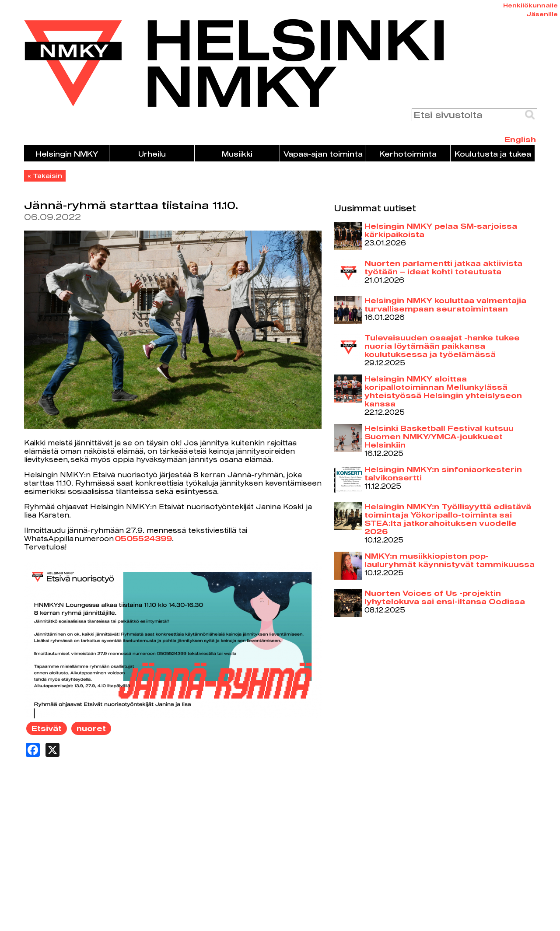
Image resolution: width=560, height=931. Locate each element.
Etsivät (47, 728)
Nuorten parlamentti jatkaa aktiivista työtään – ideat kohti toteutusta (443, 267)
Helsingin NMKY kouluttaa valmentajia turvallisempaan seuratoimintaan (445, 304)
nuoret (91, 728)
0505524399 (143, 538)
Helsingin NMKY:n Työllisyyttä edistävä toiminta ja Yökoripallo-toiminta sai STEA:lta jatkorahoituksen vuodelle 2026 (448, 519)
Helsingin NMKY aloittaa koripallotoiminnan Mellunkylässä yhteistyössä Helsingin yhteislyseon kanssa (443, 391)
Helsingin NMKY (67, 154)
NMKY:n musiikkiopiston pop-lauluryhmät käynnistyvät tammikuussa (450, 560)
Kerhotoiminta (408, 154)
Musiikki (237, 154)
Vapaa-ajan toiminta (323, 154)
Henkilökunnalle (530, 5)
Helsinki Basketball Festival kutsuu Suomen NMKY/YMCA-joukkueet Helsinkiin (439, 436)
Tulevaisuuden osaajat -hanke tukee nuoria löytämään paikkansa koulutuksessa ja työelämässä (442, 346)
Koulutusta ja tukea (493, 154)
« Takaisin (45, 176)
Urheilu (152, 154)
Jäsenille (542, 14)
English (520, 139)
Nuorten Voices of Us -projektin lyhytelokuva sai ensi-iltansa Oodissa (445, 597)
